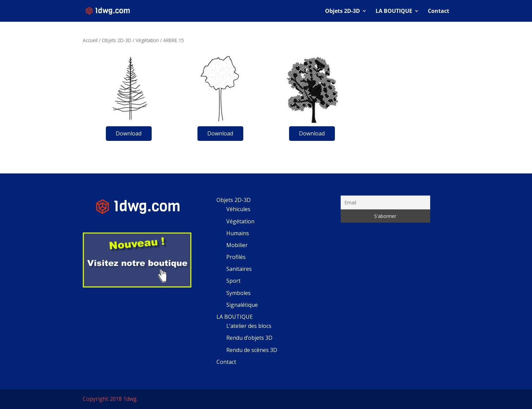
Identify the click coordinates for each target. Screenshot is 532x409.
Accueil (90, 40)
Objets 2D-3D (343, 12)
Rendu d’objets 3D (249, 338)
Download (129, 133)
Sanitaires (239, 269)
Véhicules (238, 209)
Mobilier (237, 245)
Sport (233, 281)
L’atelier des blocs (249, 326)
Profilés (236, 257)
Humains (238, 233)
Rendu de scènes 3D (252, 350)
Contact (439, 12)
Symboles (239, 293)
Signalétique (242, 305)
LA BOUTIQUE (394, 12)
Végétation (147, 40)
